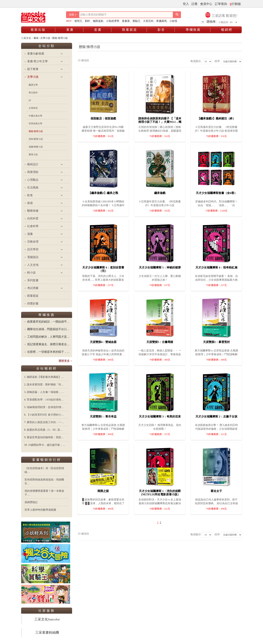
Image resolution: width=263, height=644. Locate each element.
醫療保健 (33, 211)
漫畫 (30, 234)
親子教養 (33, 69)
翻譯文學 (33, 85)
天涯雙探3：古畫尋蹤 (160, 342)
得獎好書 (33, 304)
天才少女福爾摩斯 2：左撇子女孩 (216, 417)
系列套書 (33, 280)
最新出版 (38, 30)
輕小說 (31, 273)
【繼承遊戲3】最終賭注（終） (216, 118)
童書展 (126, 21)
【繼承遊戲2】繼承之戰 (103, 193)
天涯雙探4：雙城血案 (103, 342)
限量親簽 (130, 30)
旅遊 (30, 203)
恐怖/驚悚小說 (36, 139)
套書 (98, 30)
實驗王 (136, 21)
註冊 (195, 4)
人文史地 (33, 265)
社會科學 (33, 226)
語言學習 (33, 249)
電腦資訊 (33, 257)
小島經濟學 (113, 21)
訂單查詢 (221, 4)
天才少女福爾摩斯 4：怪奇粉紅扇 (216, 267)
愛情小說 (33, 154)
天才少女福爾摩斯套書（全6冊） (216, 193)
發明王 (78, 21)
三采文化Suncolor (47, 619)
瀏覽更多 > (65, 361)
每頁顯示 (196, 61)
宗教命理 (33, 242)
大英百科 (148, 21)
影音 (161, 30)
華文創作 (33, 93)
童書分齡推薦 (36, 54)
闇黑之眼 (103, 491)
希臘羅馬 (161, 21)
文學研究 (33, 108)
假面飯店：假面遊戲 (103, 118)
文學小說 (33, 77)
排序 (217, 61)
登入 (186, 4)
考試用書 (33, 288)
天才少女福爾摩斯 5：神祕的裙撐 (160, 267)
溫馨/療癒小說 (36, 147)
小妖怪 (173, 21)
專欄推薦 (193, 30)
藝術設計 (33, 164)
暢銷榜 (227, 30)
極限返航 (98, 21)
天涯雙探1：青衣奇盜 (103, 417)
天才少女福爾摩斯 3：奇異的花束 (160, 417)
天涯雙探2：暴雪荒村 (216, 342)
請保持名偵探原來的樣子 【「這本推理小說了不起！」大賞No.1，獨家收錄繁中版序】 (160, 122)
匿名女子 (216, 491)
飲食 (30, 195)
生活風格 (33, 188)
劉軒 (88, 21)
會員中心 (206, 4)
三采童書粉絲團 (47, 632)
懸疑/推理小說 (36, 131)
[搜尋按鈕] (177, 15)
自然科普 (33, 218)
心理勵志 (33, 180)
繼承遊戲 (160, 193)
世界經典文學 (35, 124)
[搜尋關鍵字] (126, 15)
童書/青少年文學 (37, 61)
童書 (70, 30)
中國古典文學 (35, 116)
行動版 (235, 4)
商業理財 (33, 172)
